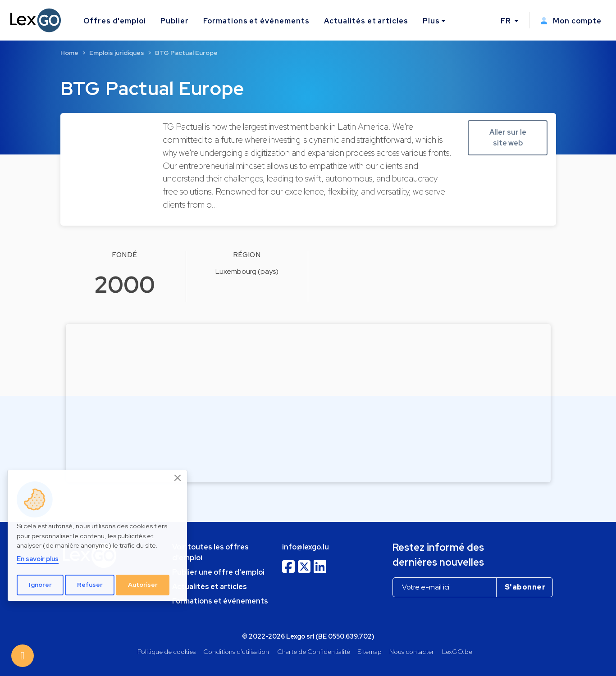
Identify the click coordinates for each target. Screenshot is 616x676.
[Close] (178, 478)
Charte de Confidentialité (314, 651)
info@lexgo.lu (306, 547)
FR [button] (507, 21)
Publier (175, 21)
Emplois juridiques (117, 53)
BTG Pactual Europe (186, 53)
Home (69, 53)
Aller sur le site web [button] (508, 138)
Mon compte (571, 21)
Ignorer (40, 585)
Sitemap (370, 651)
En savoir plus (38, 559)
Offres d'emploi (115, 21)
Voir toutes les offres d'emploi (210, 552)
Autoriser (143, 585)
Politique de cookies (167, 651)
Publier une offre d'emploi (218, 572)
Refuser (90, 585)
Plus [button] (431, 21)
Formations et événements (256, 21)
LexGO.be (457, 651)
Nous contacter (412, 651)
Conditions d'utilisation (236, 651)
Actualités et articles (366, 21)
